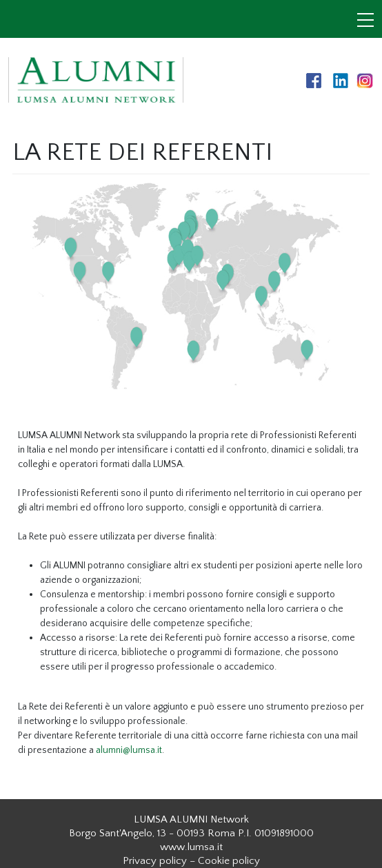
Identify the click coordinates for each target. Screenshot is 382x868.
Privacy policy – (159, 861)
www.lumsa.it (191, 847)
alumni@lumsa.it (129, 750)
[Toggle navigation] (365, 21)
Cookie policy (229, 861)
